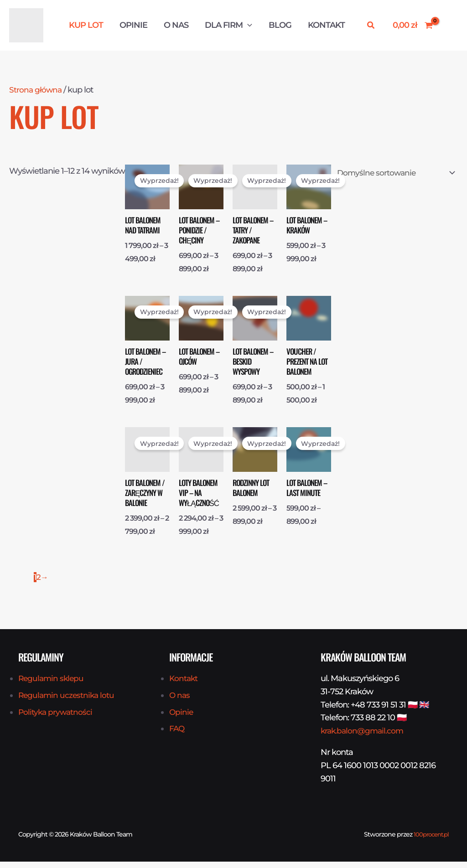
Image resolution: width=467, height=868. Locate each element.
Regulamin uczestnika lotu (68, 702)
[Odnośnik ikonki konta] (450, 26)
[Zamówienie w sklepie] (393, 174)
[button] (247, 25)
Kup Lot (86, 25)
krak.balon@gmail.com (364, 737)
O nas (176, 25)
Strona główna (36, 90)
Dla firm (228, 25)
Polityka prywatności (56, 718)
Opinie (133, 25)
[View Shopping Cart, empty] (413, 25)
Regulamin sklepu (52, 685)
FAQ (177, 735)
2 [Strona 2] (39, 584)
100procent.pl (429, 841)
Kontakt (326, 25)
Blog (280, 25)
